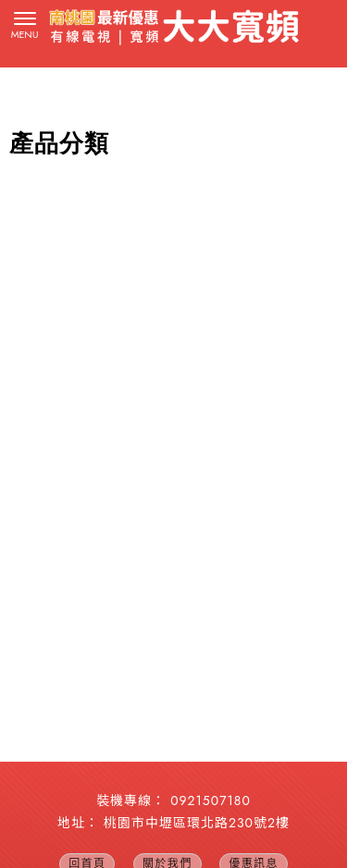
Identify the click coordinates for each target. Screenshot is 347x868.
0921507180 (211, 801)
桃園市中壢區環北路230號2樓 (197, 823)
